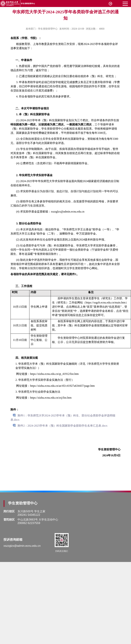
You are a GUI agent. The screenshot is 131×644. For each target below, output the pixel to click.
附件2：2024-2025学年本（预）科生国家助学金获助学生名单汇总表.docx (63, 426)
